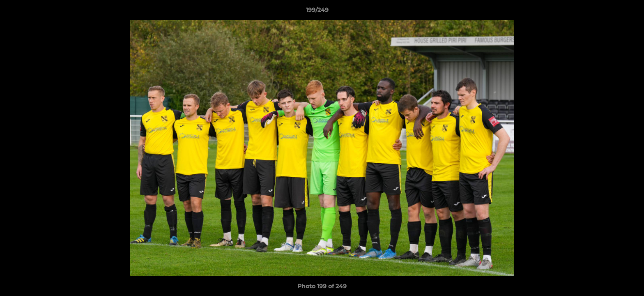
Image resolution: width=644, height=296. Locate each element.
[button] (609, 12)
